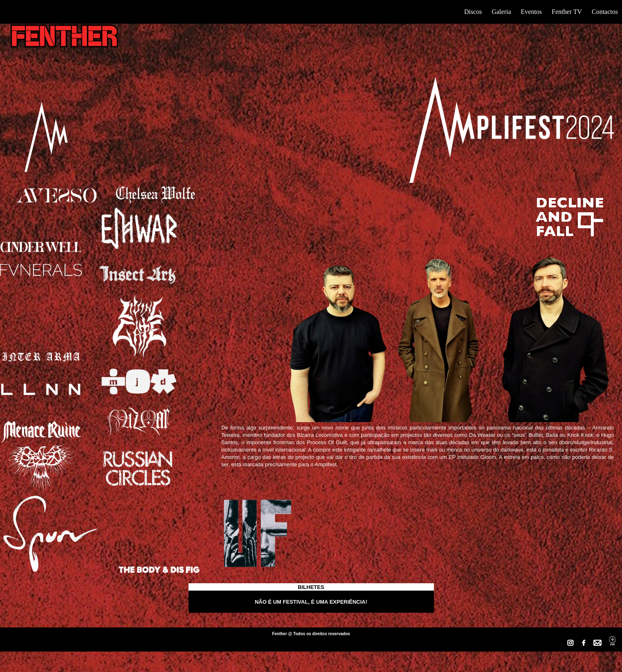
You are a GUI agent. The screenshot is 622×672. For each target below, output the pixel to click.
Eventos (532, 12)
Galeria (501, 12)
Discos (473, 12)
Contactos (605, 12)
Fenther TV (567, 12)
